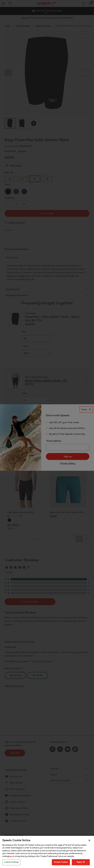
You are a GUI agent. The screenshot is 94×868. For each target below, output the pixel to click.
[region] (47, 852)
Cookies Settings (11, 862)
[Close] (89, 840)
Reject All (81, 862)
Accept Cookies (61, 862)
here (10, 856)
